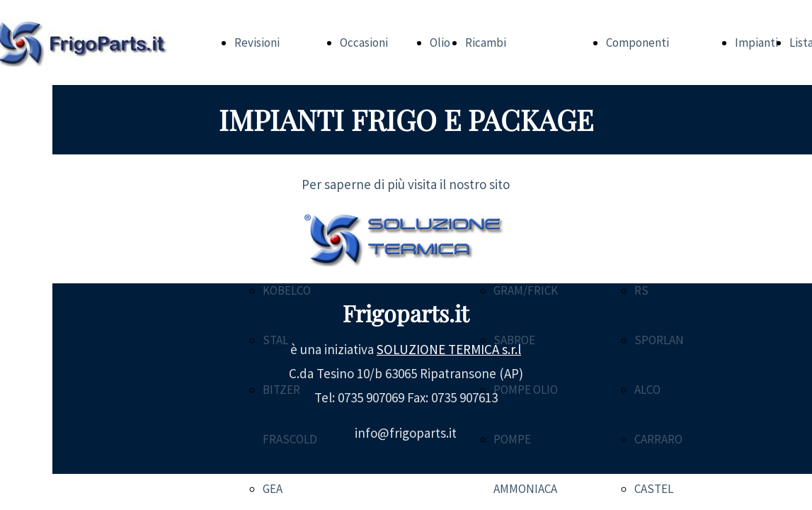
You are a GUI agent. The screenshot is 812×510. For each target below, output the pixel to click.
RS (641, 290)
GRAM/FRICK (526, 290)
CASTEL (654, 489)
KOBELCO (287, 290)
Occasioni (364, 42)
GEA (273, 489)
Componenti (637, 42)
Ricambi (486, 42)
